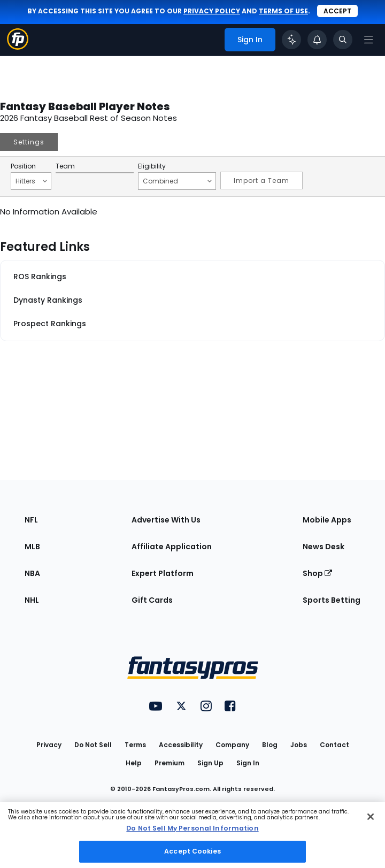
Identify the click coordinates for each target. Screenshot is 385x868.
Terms (135, 745)
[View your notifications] (317, 40)
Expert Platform (163, 573)
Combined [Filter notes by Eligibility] (177, 181)
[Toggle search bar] (343, 40)
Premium (170, 763)
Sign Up (210, 763)
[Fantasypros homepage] (18, 47)
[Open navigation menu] (368, 40)
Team (65, 166)
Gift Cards (152, 600)
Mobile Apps (327, 520)
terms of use (283, 11)
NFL (31, 520)
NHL (32, 600)
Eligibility (152, 166)
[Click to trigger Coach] (291, 40)
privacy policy (212, 11)
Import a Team (261, 180)
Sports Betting (332, 600)
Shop (317, 573)
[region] (192, 835)
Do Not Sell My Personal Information (192, 828)
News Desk (324, 547)
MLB (32, 547)
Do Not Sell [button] (93, 745)
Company (232, 745)
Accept (337, 11)
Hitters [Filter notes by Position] (31, 181)
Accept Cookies (192, 851)
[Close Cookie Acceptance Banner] (371, 817)
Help (134, 763)
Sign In (248, 763)
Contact (334, 745)
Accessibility (181, 745)
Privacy (49, 745)
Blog (270, 745)
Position (23, 166)
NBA (32, 573)
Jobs (299, 745)
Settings (29, 142)
